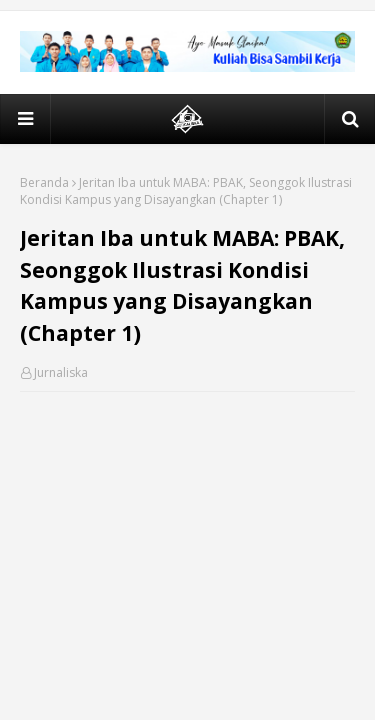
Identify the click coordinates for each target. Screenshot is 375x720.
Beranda (44, 182)
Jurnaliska (61, 372)
